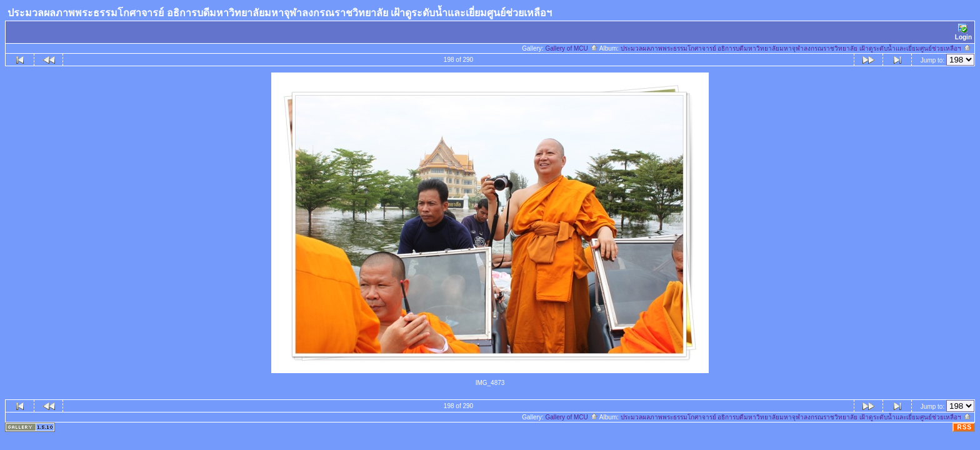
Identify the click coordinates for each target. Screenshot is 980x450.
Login (963, 32)
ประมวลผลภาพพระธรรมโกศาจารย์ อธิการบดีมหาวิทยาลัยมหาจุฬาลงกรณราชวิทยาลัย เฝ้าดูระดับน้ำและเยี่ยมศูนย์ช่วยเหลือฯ (796, 48)
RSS (964, 427)
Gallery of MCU (571, 48)
